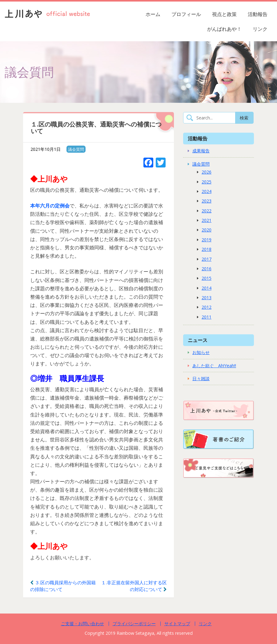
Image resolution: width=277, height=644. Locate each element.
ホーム (153, 14)
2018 (207, 249)
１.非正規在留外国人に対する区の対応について (134, 586)
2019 (207, 240)
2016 (207, 269)
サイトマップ (177, 624)
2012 (207, 307)
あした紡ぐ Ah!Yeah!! (214, 366)
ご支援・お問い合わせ (82, 624)
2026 (207, 172)
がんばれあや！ (224, 29)
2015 (207, 278)
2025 (207, 182)
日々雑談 (201, 378)
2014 (207, 288)
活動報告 (258, 14)
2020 (207, 230)
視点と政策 (224, 14)
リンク (260, 29)
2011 (207, 317)
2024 (207, 191)
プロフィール (186, 14)
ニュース (198, 340)
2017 (207, 259)
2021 (207, 220)
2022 (207, 211)
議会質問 (76, 149)
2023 (207, 201)
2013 (207, 298)
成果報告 (201, 151)
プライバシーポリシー (134, 624)
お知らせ (201, 352)
